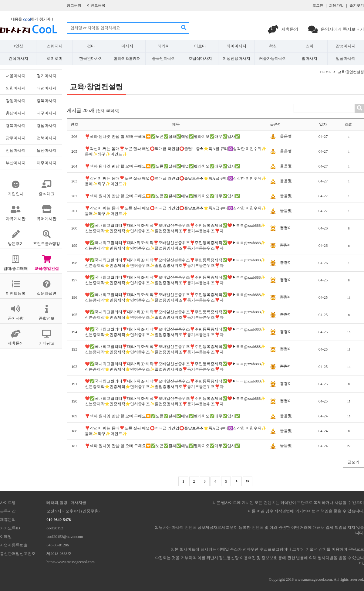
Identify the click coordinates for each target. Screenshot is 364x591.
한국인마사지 (91, 58)
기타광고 (47, 335)
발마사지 (309, 58)
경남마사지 (47, 126)
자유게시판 (16, 210)
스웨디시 (55, 46)
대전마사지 (47, 88)
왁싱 (273, 46)
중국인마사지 (164, 58)
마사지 (127, 46)
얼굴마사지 (346, 58)
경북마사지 (16, 126)
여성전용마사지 (236, 58)
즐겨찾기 (357, 5)
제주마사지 (47, 163)
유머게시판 (47, 210)
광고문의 (74, 5)
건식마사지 (18, 58)
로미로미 (55, 58)
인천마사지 (16, 88)
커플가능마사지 (273, 58)
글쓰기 (354, 462)
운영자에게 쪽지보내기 (336, 29)
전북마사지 (47, 138)
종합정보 (47, 310)
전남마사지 (16, 150)
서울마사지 (16, 76)
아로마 (200, 46)
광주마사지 (16, 138)
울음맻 (286, 136)
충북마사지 (47, 101)
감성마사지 (346, 46)
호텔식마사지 (200, 58)
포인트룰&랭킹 (47, 235)
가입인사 (16, 185)
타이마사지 (236, 46)
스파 (309, 46)
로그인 (318, 5)
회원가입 (336, 5)
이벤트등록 (96, 5)
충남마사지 (16, 113)
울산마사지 (47, 150)
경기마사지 (47, 76)
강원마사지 (16, 101)
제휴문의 (283, 29)
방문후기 (16, 235)
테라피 (164, 46)
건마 (91, 46)
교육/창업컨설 (47, 260)
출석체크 (47, 185)
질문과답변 (47, 285)
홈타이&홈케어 (127, 58)
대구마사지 (47, 113)
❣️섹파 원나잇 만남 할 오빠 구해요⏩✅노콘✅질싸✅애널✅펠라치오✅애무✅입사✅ (162, 136)
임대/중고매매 (16, 260)
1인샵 (18, 46)
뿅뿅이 (286, 228)
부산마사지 (16, 163)
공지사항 (16, 310)
